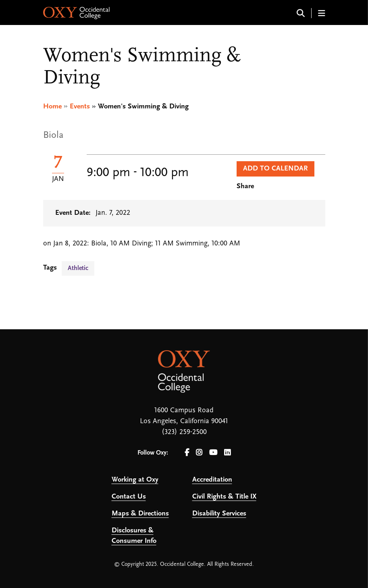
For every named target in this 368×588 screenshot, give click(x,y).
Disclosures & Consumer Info (134, 536)
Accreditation (212, 480)
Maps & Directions (140, 514)
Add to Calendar (275, 169)
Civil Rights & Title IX (224, 497)
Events (80, 107)
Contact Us (129, 497)
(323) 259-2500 (184, 432)
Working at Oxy (135, 480)
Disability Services (219, 514)
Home (52, 107)
